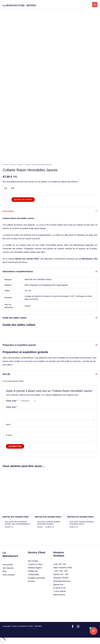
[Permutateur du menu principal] (95, 5)
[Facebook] (73, 626)
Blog (4, 571)
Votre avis (12, 407)
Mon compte (33, 561)
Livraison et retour (35, 564)
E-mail (9, 435)
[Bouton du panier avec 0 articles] (93, 631)
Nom (9, 425)
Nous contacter (9, 575)
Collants (20, 165)
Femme (13, 165)
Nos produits (8, 565)
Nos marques (8, 568)
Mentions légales (35, 568)
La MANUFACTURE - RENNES (19, 5)
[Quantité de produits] (6, 200)
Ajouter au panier (23, 200)
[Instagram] (78, 626)
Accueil (5, 165)
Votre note (12, 401)
